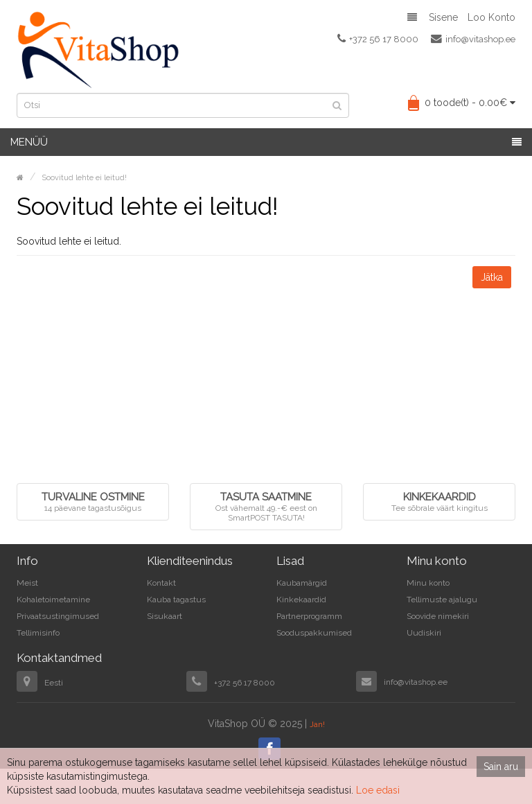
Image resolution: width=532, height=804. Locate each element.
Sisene (443, 17)
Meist (27, 583)
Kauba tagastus (176, 600)
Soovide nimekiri (438, 616)
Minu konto (428, 583)
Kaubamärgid (302, 583)
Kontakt (161, 583)
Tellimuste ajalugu (442, 600)
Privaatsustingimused (58, 616)
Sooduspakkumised (314, 633)
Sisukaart (165, 616)
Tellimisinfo (38, 633)
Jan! (317, 724)
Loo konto (491, 17)
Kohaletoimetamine (53, 600)
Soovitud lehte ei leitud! (84, 178)
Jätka (492, 277)
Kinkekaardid (301, 600)
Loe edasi (378, 790)
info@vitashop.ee (473, 39)
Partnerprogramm (309, 616)
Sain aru (501, 767)
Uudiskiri (424, 633)
